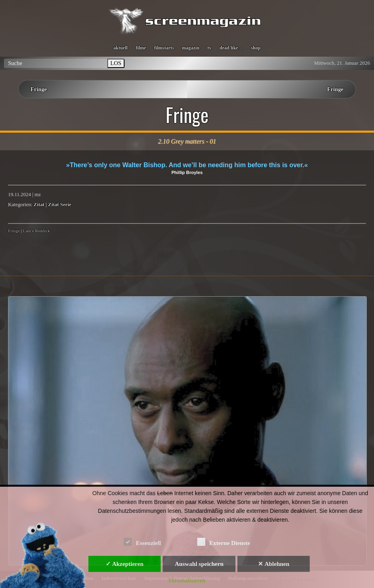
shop (256, 48)
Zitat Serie (60, 205)
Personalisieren (187, 580)
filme (141, 48)
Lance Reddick (36, 231)
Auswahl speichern (199, 564)
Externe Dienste (224, 542)
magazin (191, 48)
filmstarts (164, 48)
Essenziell (142, 542)
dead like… (231, 48)
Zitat (39, 205)
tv (209, 48)
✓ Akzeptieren (125, 564)
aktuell (120, 48)
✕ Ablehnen (274, 564)
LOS (116, 63)
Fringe (39, 89)
